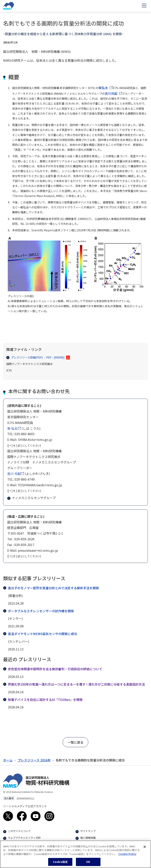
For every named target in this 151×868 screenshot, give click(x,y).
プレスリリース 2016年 (34, 760)
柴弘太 (103, 88)
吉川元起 (111, 93)
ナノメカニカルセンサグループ (32, 498)
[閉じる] (145, 849)
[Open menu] (144, 6)
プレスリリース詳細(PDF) (35, 357)
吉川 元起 (14, 474)
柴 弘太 (12, 428)
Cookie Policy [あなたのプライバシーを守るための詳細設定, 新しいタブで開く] (127, 856)
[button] (75, 742)
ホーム (8, 760)
